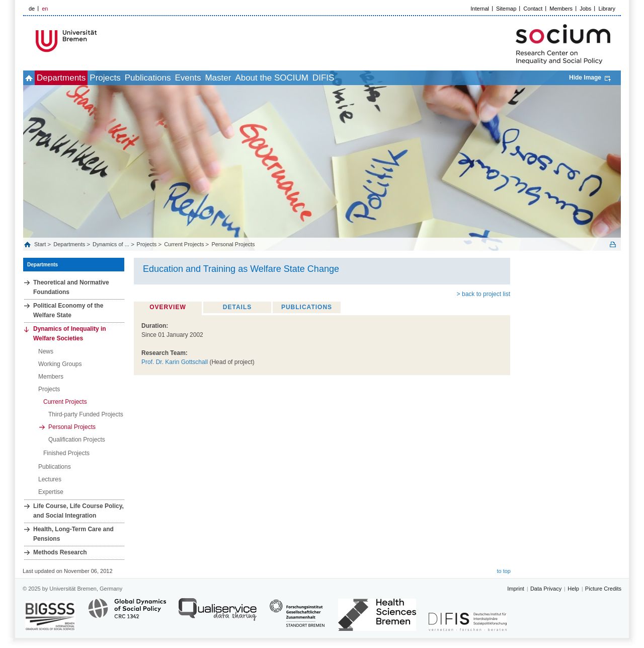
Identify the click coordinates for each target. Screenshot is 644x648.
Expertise (51, 492)
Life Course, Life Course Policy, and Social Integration (78, 511)
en (45, 9)
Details (237, 307)
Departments (78, 78)
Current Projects (184, 244)
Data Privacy (546, 589)
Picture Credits (603, 589)
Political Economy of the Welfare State (68, 310)
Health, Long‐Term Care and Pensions (73, 534)
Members (561, 9)
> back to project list (484, 294)
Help (573, 589)
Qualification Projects (77, 440)
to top (504, 571)
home (34, 78)
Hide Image (585, 78)
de (32, 9)
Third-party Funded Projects (86, 414)
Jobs (585, 9)
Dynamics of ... (111, 244)
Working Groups (60, 364)
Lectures (50, 479)
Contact (533, 9)
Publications (187, 78)
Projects (133, 78)
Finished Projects (66, 453)
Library (607, 9)
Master (279, 78)
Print (613, 244)
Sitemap (506, 9)
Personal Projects (233, 244)
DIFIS (406, 78)
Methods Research (60, 552)
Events (237, 78)
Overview (168, 307)
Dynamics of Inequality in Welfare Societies (70, 334)
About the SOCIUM (344, 78)
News (46, 351)
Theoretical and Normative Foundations (71, 287)
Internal (480, 9)
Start (41, 244)
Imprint (516, 589)
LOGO (100, 41)
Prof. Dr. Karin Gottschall (175, 362)
